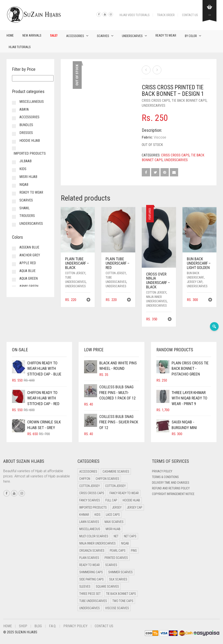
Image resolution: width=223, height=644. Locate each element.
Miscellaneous (32, 102)
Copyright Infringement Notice (173, 494)
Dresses (26, 133)
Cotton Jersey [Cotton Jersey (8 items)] (115, 486)
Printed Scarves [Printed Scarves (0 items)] (116, 558)
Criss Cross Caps (156, 101)
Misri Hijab (28, 177)
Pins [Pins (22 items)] (134, 551)
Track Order (166, 15)
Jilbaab (25, 161)
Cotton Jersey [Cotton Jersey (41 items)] (90, 486)
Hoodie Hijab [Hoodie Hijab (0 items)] (131, 500)
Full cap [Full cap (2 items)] (111, 500)
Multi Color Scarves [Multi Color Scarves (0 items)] (94, 536)
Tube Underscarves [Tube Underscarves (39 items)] (93, 601)
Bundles (26, 125)
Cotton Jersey (75, 273)
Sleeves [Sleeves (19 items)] (85, 587)
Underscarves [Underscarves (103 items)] (90, 608)
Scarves (103, 36)
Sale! (54, 35)
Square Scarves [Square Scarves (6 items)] (107, 587)
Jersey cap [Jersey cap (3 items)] (135, 507)
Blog (38, 626)
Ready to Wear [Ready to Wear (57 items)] (90, 565)
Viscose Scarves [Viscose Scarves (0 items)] (117, 608)
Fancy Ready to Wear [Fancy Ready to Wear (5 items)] (124, 493)
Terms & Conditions (165, 477)
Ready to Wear (166, 35)
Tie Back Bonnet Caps (189, 101)
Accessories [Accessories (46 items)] (88, 472)
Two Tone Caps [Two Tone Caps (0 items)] (123, 601)
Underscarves (132, 36)
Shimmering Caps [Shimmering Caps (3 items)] (91, 572)
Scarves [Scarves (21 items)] (111, 565)
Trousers (27, 216)
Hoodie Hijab (30, 141)
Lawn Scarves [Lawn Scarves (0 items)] (89, 522)
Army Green (29, 286)
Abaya (24, 109)
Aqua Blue (27, 271)
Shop (23, 626)
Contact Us (190, 15)
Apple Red (28, 263)
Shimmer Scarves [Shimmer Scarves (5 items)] (120, 572)
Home (10, 35)
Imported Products (30, 153)
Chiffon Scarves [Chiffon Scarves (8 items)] (107, 479)
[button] (88, 300)
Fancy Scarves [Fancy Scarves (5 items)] (90, 500)
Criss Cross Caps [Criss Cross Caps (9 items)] (92, 493)
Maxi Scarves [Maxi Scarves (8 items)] (114, 522)
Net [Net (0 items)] (116, 536)
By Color (191, 36)
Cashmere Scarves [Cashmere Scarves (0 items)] (116, 472)
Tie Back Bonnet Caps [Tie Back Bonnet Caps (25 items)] (121, 594)
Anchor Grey (30, 255)
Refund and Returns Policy (171, 488)
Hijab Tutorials (20, 47)
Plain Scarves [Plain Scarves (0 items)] (89, 558)
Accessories (75, 36)
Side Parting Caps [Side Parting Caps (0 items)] (91, 579)
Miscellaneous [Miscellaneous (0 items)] (90, 529)
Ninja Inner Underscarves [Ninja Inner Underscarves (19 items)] (97, 543)
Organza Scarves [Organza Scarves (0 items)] (92, 551)
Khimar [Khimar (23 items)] (84, 515)
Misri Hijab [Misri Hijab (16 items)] (113, 529)
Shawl (24, 208)
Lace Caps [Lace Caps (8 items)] (113, 515)
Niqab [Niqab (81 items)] (125, 543)
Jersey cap (195, 282)
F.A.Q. (53, 626)
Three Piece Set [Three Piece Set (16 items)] (90, 594)
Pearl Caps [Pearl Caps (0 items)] (118, 551)
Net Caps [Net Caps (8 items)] (130, 536)
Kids (23, 169)
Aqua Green (29, 278)
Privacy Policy (162, 471)
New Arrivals (32, 35)
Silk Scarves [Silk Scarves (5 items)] (118, 579)
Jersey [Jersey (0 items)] (117, 507)
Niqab (24, 185)
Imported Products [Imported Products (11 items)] (93, 507)
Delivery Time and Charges (171, 483)
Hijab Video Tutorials (135, 15)
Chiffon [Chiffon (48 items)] (85, 479)
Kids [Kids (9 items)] (97, 515)
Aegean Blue (29, 247)
